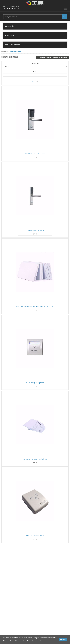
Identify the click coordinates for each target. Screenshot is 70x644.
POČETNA (5, 52)
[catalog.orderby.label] (35, 66)
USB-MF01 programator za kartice (35, 535)
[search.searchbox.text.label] (34, 17)
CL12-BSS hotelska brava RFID (35, 230)
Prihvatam (63, 639)
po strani (35, 78)
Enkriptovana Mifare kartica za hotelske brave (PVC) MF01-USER (35, 306)
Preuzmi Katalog (44, 57)
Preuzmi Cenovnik (60, 57)
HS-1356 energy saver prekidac (35, 383)
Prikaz (35, 72)
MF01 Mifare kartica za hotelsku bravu (35, 459)
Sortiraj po (35, 63)
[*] (16, 8)
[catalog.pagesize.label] (35, 75)
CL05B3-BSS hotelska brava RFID (35, 154)
